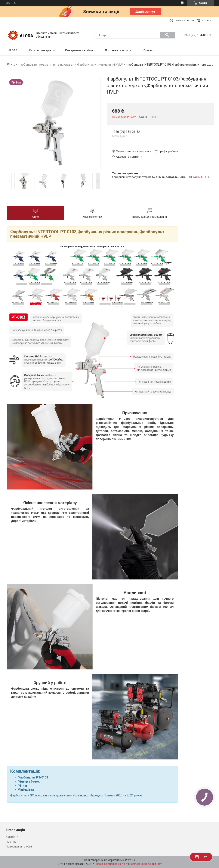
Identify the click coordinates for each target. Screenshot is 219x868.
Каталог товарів (40, 50)
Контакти (12, 837)
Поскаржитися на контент (112, 864)
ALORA (13, 50)
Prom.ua (130, 860)
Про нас (149, 50)
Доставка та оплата (118, 50)
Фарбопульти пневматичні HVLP (100, 65)
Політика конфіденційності (146, 864)
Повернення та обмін (79, 50)
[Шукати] (167, 35)
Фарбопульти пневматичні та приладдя (46, 65)
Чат (201, 857)
